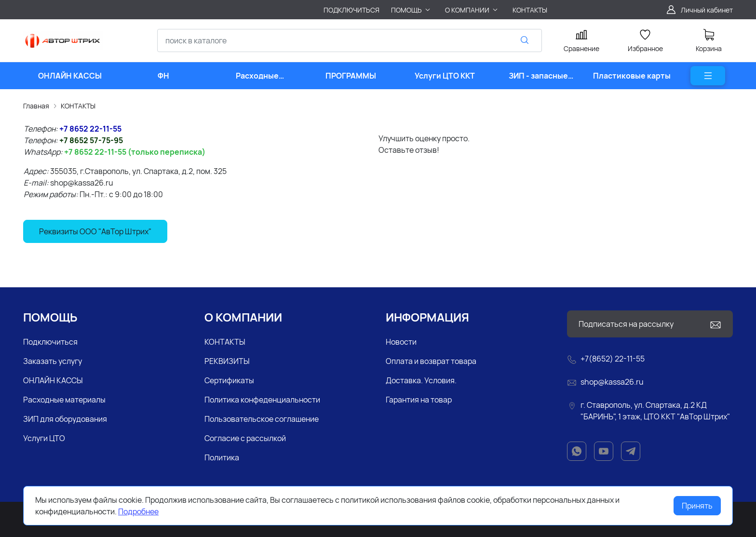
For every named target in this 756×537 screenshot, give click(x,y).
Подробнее (138, 511)
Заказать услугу (53, 361)
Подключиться (50, 342)
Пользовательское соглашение (262, 419)
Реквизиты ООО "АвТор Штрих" (95, 231)
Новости (401, 342)
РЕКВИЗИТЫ (227, 361)
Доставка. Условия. (421, 380)
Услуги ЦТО (44, 438)
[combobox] (350, 40)
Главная (36, 106)
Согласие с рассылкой (245, 438)
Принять (697, 506)
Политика (222, 457)
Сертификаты (229, 380)
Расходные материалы (64, 400)
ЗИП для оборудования (65, 419)
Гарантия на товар (419, 400)
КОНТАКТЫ (78, 106)
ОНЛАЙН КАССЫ (53, 380)
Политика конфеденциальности (262, 400)
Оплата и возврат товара (431, 361)
